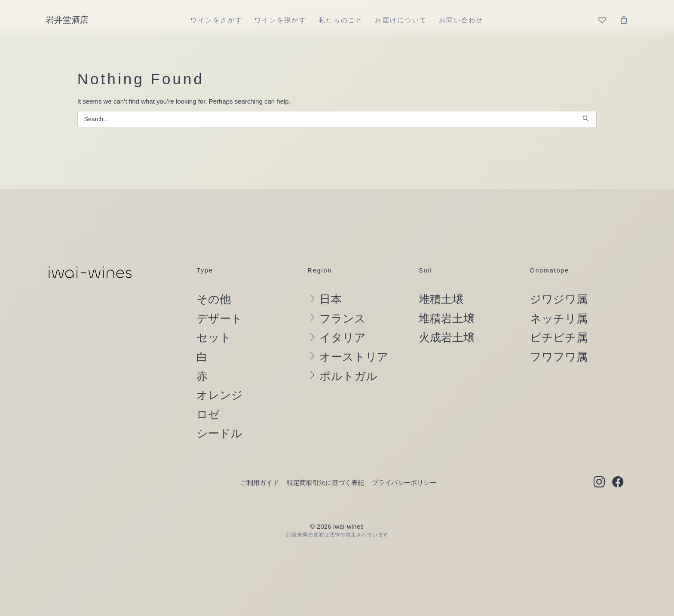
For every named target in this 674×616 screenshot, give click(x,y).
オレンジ (220, 395)
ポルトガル (348, 376)
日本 (331, 299)
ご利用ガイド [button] (260, 483)
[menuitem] (216, 20)
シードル (219, 433)
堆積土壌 (441, 299)
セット (214, 337)
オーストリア (354, 357)
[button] (585, 118)
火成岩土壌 (447, 337)
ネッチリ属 (559, 319)
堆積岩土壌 (447, 319)
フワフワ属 (559, 357)
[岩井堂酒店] (67, 20)
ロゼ (208, 414)
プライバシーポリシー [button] (404, 483)
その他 (214, 299)
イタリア (343, 337)
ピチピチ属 (559, 337)
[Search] (337, 119)
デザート (219, 319)
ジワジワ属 (559, 299)
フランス (343, 319)
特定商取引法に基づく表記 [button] (325, 483)
